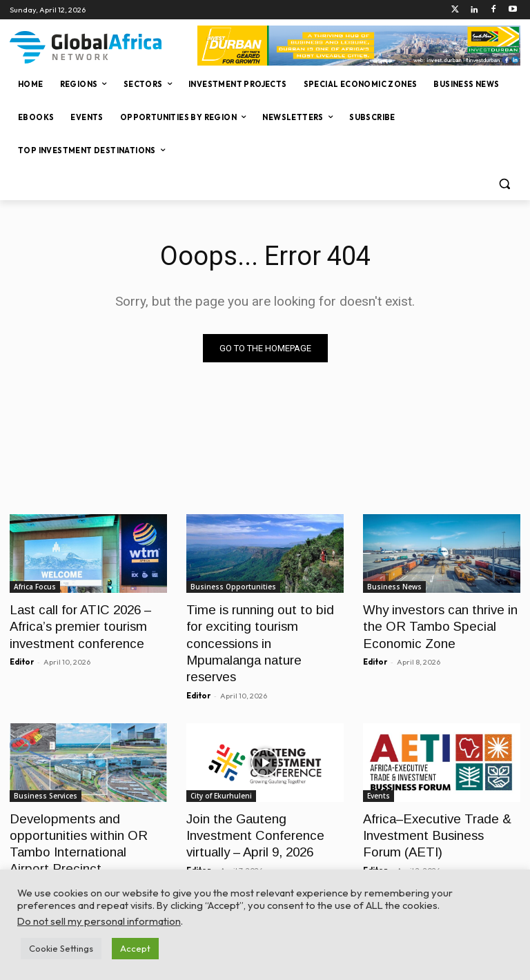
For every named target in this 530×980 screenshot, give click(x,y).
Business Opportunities (233, 587)
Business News (394, 587)
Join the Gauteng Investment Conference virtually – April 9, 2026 (265, 810)
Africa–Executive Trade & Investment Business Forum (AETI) (438, 810)
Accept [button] (135, 948)
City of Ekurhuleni (221, 772)
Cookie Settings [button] (61, 948)
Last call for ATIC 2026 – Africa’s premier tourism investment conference (76, 624)
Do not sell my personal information (99, 921)
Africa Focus (35, 587)
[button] (504, 184)
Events (379, 772)
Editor (22, 657)
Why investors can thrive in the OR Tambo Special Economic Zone (436, 624)
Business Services (46, 772)
